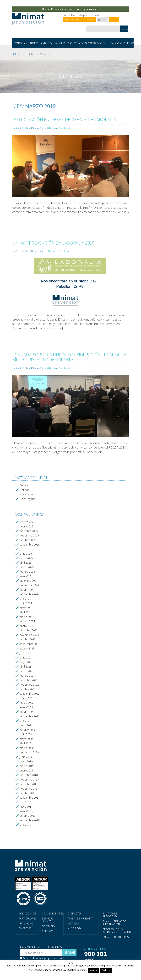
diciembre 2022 (29, 680)
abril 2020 (25, 743)
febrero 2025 (27, 572)
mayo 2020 (26, 739)
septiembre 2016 (30, 820)
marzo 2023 (27, 671)
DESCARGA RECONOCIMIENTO (80, 19)
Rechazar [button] (106, 970)
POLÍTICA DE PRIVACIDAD (110, 915)
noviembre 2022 (29, 685)
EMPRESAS (66, 43)
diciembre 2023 (29, 630)
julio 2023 (25, 653)
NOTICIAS (73, 923)
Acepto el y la (43, 959)
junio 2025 (26, 554)
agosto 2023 (27, 648)
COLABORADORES (83, 43)
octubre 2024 (28, 590)
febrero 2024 (27, 621)
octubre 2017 (28, 793)
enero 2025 (26, 576)
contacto (68, 15)
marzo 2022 (27, 703)
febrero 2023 (27, 676)
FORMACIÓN (116, 43)
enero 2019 (26, 770)
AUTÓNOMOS (52, 43)
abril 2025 (25, 563)
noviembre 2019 (29, 752)
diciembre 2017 (29, 784)
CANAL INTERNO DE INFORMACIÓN (114, 923)
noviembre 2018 (29, 779)
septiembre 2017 (30, 798)
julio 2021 (25, 721)
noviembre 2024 (29, 585)
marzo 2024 (27, 617)
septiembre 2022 (30, 694)
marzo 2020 (27, 748)
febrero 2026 (27, 522)
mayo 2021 (26, 725)
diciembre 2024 (29, 581)
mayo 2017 (26, 807)
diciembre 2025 (29, 531)
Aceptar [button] (94, 970)
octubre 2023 (28, 639)
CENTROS (129, 43)
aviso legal (41, 958)
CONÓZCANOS (21, 43)
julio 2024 (25, 599)
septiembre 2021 (30, 716)
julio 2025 (25, 549)
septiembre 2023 (30, 644)
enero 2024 (26, 626)
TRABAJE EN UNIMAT (80, 918)
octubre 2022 (28, 689)
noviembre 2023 (29, 635)
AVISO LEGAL (75, 928)
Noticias (24, 490)
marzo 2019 (27, 766)
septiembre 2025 (30, 544)
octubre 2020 (28, 730)
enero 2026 (26, 526)
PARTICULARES (37, 43)
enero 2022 (26, 707)
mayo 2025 (26, 558)
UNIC (114, 19)
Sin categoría (27, 499)
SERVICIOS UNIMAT (48, 920)
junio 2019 (26, 757)
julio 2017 (25, 802)
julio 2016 (25, 825)
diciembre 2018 (29, 775)
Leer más (82, 970)
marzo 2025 (27, 567)
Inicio (16, 54)
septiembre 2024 (30, 594)
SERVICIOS (100, 43)
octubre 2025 (28, 540)
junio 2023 (26, 657)
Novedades (26, 494)
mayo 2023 (26, 662)
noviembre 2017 (29, 789)
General (24, 485)
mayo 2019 (26, 761)
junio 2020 (26, 734)
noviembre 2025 (29, 535)
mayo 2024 (26, 608)
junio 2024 (26, 603)
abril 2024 (25, 612)
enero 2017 (26, 811)
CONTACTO (74, 913)
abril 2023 (25, 666)
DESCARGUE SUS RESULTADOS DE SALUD (117, 931)
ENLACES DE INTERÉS (116, 937)
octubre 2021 (28, 712)
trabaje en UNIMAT (88, 15)
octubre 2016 (28, 816)
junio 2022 (26, 698)
